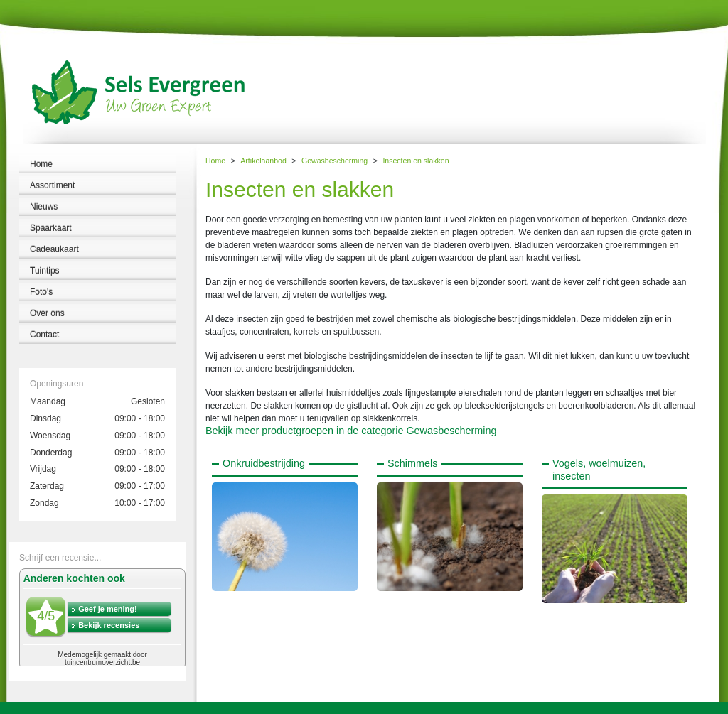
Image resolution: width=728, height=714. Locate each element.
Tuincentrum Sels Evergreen (49, 708)
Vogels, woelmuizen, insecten (599, 469)
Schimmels (412, 463)
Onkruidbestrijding (264, 463)
